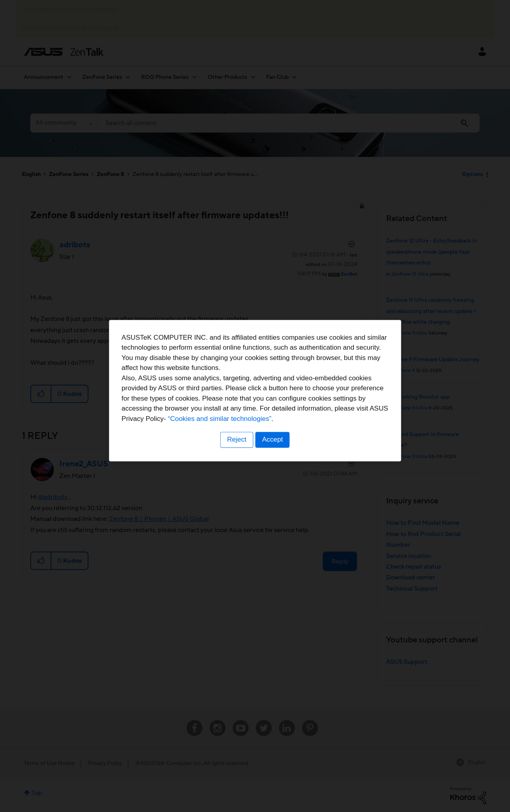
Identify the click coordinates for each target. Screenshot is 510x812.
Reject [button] (236, 455)
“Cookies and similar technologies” (279, 435)
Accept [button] (273, 455)
